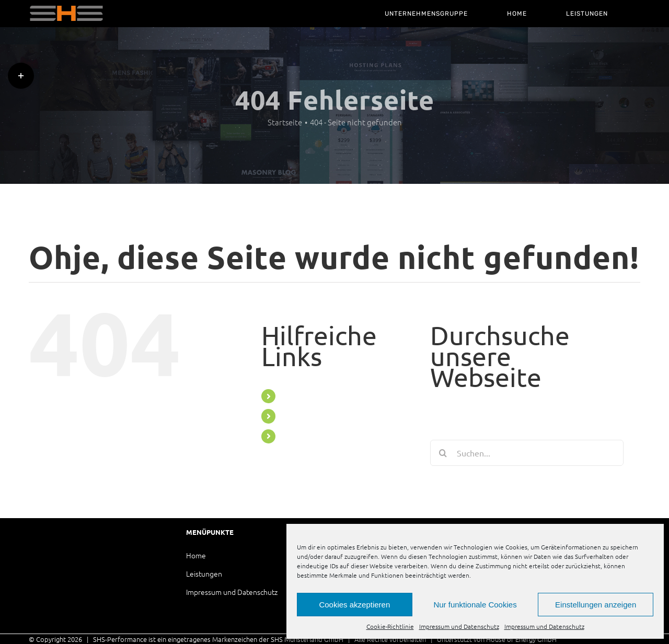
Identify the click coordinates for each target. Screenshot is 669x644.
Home (196, 555)
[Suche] (443, 453)
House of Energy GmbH (521, 639)
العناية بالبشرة (579, 639)
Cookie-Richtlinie (390, 626)
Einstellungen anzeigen (596, 605)
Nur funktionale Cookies (475, 605)
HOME (293, 416)
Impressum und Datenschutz (459, 626)
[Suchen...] (527, 453)
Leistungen (204, 573)
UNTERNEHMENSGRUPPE (329, 396)
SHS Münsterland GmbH (307, 639)
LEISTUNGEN (305, 436)
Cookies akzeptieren (354, 605)
